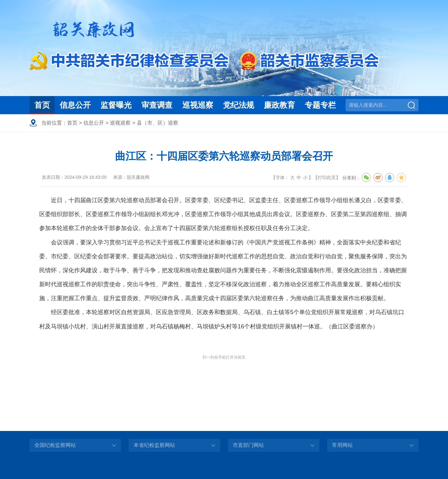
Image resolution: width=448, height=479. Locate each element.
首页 (42, 105)
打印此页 (327, 178)
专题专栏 (320, 105)
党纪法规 (239, 105)
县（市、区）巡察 (158, 123)
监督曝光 (116, 105)
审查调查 (157, 105)
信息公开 (75, 105)
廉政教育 (279, 105)
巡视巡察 (198, 105)
